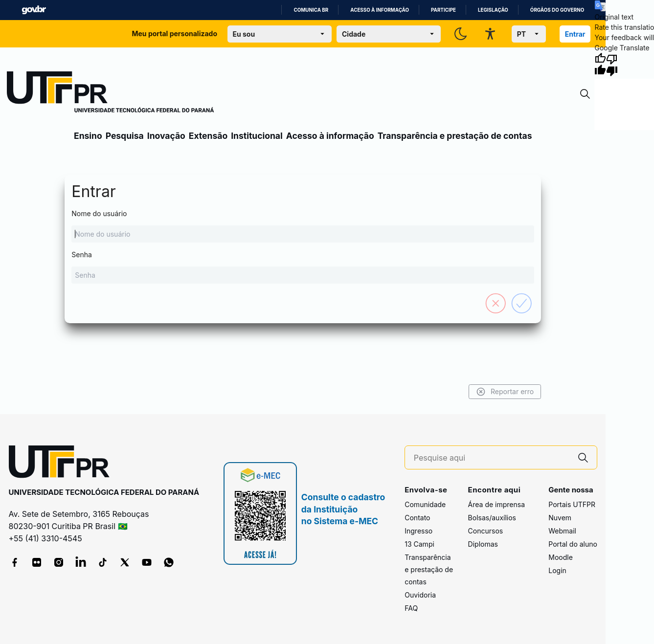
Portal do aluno (573, 544)
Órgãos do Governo (557, 10)
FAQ (411, 608)
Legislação (493, 10)
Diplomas (483, 544)
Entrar (575, 34)
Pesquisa (125, 136)
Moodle (561, 557)
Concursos (486, 531)
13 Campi (419, 544)
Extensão (208, 136)
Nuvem (560, 518)
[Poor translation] (612, 65)
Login (557, 570)
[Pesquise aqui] (492, 458)
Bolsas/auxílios (492, 518)
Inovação (166, 136)
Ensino (88, 136)
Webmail (562, 531)
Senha (303, 267)
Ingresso (418, 531)
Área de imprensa (496, 504)
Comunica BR (311, 10)
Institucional (257, 136)
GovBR (34, 10)
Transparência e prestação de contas (455, 136)
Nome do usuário (303, 226)
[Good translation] (600, 65)
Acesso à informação (380, 10)
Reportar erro (505, 392)
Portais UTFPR (572, 504)
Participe (443, 10)
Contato (417, 518)
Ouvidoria (420, 595)
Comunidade (425, 504)
